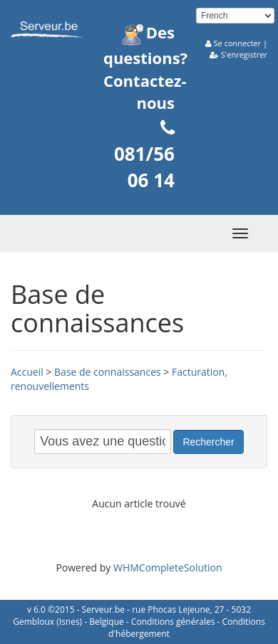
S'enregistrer (244, 54)
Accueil (27, 372)
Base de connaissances (108, 372)
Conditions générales (173, 622)
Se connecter (237, 43)
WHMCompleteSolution (168, 568)
